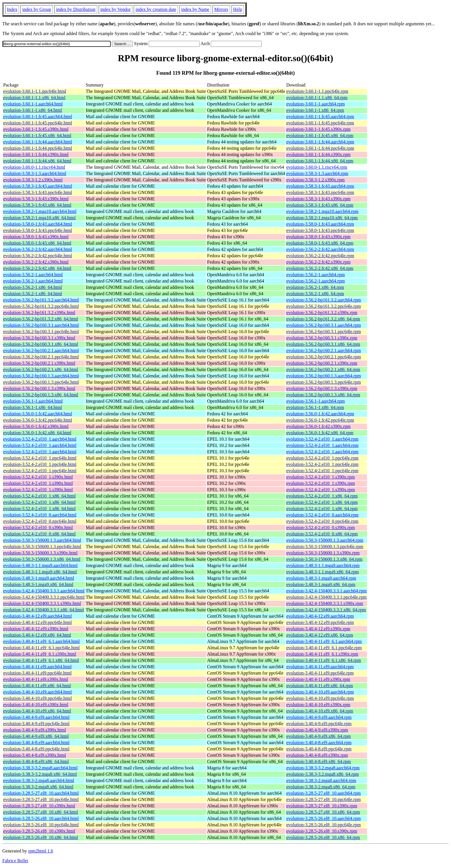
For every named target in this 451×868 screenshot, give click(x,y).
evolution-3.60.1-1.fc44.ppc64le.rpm (320, 148)
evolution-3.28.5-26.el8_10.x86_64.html (41, 837)
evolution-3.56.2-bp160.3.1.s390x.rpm (322, 338)
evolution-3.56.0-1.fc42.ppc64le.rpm (320, 420)
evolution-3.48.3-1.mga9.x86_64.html (38, 584)
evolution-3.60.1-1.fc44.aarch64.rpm (320, 142)
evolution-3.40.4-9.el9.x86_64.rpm (318, 736)
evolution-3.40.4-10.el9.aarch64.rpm (320, 692)
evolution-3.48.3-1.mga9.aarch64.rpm (321, 578)
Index (12, 9)
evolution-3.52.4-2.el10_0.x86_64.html (39, 534)
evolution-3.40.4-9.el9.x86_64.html (36, 736)
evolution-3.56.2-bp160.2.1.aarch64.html (41, 351)
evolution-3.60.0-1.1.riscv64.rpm (317, 167)
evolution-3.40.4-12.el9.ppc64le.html (38, 622)
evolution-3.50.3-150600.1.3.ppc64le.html (42, 547)
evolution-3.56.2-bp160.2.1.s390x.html (39, 363)
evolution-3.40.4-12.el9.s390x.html (36, 629)
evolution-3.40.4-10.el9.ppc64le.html (38, 698)
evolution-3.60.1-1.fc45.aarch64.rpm (320, 117)
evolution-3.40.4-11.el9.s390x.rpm (318, 679)
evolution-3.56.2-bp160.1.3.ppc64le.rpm (324, 382)
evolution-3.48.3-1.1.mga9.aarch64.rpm (323, 565)
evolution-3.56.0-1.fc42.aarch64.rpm (320, 414)
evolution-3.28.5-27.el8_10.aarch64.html (41, 793)
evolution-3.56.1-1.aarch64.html (33, 401)
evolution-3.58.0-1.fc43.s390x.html (36, 237)
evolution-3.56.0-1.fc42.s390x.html (36, 426)
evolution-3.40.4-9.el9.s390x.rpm (317, 730)
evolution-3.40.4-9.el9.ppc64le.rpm (319, 724)
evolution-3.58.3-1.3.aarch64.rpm (317, 173)
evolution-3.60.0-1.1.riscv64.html (34, 167)
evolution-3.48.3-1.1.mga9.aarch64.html (40, 565)
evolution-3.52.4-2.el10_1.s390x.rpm (321, 477)
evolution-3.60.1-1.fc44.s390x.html (36, 154)
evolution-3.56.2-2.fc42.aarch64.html (38, 249)
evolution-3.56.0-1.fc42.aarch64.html (38, 414)
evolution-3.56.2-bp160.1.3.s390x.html (39, 388)
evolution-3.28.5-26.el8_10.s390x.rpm (322, 831)
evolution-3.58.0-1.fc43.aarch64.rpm (320, 224)
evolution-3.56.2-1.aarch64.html (33, 275)
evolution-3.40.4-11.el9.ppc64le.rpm (320, 673)
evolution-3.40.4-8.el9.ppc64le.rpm (319, 749)
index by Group (37, 9)
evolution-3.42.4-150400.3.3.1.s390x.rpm (325, 603)
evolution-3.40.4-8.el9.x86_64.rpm (318, 762)
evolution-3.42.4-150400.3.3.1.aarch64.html (44, 591)
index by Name (195, 9)
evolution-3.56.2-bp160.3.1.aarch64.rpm (324, 325)
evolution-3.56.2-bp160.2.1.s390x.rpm (322, 363)
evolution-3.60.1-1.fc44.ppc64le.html (38, 148)
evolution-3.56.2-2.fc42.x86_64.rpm (320, 268)
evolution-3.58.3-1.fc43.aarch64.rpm (320, 186)
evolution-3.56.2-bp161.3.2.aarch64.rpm (324, 300)
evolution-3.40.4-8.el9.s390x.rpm (317, 755)
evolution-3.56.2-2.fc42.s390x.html (36, 262)
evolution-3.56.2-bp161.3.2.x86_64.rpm (323, 319)
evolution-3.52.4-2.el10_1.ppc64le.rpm (322, 458)
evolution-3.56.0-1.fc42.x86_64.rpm (320, 433)
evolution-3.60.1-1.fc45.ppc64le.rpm (320, 123)
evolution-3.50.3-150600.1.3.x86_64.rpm (324, 559)
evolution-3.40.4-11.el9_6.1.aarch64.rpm (324, 641)
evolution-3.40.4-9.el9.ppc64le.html (36, 724)
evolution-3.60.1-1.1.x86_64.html (34, 98)
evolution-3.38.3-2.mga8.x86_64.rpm (321, 787)
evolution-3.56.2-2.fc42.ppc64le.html (38, 256)
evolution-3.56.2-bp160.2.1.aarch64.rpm (324, 351)
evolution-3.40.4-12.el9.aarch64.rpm (320, 616)
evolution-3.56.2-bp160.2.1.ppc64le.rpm (324, 357)
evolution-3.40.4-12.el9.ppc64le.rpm (320, 622)
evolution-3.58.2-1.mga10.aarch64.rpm (322, 211)
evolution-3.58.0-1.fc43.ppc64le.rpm (320, 230)
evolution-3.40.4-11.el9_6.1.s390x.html (40, 654)
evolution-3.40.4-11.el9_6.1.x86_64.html (41, 660)
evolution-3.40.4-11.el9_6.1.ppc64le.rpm (324, 648)
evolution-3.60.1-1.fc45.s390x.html (36, 129)
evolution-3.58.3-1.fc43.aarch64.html (38, 186)
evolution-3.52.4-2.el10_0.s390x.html (38, 528)
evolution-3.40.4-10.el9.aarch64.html (38, 692)
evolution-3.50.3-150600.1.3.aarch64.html (42, 540)
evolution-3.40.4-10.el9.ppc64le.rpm (320, 698)
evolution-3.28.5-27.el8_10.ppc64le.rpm (323, 799)
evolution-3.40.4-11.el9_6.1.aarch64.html (41, 641)
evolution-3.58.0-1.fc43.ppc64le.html (38, 230)
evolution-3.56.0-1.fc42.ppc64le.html (38, 420)
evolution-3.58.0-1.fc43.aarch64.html (38, 224)
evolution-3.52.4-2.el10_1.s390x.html (38, 477)
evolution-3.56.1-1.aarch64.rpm (316, 401)
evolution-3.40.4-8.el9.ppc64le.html (36, 749)
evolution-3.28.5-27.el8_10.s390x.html (39, 806)
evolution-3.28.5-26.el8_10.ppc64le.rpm (323, 825)
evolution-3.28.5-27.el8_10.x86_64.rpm (323, 812)
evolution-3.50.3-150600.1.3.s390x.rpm (323, 553)
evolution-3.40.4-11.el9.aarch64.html (37, 667)
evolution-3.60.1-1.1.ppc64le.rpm (317, 91)
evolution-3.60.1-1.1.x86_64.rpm (317, 98)
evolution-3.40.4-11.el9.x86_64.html (37, 686)
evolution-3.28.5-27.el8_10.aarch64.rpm (323, 793)
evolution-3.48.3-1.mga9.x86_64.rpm (321, 584)
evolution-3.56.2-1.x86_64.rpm (315, 287)
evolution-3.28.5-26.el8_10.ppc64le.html (41, 825)
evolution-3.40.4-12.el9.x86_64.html (37, 635)
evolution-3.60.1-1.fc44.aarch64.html (38, 142)
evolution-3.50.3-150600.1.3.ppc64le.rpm (325, 547)
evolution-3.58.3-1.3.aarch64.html (35, 173)
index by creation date (156, 9)
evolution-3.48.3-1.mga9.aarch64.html (39, 578)
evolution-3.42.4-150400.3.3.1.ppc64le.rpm (326, 597)
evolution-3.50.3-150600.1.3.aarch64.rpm (325, 540)
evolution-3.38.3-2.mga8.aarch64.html (39, 780)
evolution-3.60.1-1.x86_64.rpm (315, 110)
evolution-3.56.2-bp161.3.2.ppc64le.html (41, 306)
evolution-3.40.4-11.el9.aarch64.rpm (320, 667)
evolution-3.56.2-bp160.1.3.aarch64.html (41, 376)
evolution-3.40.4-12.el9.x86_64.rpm (320, 635)
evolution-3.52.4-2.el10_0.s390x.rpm (321, 528)
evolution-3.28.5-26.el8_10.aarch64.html (41, 818)
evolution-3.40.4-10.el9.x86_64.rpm (320, 711)
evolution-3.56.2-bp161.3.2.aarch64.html (41, 300)
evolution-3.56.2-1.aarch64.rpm (316, 275)
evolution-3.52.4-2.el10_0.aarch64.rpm (322, 515)
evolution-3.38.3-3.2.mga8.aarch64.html (40, 768)
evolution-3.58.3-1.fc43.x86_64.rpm (320, 205)
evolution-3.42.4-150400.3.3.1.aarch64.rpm (326, 591)
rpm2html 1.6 (41, 851)
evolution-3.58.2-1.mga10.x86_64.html (39, 218)
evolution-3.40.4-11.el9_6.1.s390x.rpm (322, 654)
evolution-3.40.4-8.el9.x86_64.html (36, 762)
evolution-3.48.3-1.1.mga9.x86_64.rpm (322, 572)
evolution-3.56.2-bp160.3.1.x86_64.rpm (323, 344)
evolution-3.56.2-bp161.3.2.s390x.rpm (322, 313)
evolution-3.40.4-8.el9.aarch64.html (36, 743)
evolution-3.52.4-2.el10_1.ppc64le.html (40, 458)
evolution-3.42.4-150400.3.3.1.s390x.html (42, 603)
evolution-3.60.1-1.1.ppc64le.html (35, 91)
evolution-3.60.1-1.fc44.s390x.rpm (318, 154)
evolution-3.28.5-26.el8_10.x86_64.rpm (323, 837)
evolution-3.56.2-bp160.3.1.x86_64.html (41, 344)
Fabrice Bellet (15, 861)
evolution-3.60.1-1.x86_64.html (33, 110)
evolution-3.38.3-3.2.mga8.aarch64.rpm (323, 768)
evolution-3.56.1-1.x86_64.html (33, 407)
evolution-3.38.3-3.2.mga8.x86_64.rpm (322, 774)
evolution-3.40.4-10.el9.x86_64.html (37, 711)
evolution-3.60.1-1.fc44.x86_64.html (37, 161)
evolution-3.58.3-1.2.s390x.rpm (315, 180)
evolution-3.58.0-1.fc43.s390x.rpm (318, 237)
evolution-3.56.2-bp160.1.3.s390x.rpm (322, 388)
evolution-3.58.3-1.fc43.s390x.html (36, 199)
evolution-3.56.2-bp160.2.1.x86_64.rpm (323, 369)
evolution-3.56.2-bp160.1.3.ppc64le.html (41, 382)
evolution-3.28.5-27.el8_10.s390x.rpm (322, 806)
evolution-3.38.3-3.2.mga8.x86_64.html (40, 774)
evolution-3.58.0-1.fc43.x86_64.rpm (320, 243)
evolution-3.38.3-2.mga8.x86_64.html (38, 787)
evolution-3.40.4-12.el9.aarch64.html (38, 616)
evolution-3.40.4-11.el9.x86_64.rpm (320, 686)
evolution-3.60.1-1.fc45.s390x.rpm (318, 129)
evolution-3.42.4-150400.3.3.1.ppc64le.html (44, 597)
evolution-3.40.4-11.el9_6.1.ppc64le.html (41, 648)
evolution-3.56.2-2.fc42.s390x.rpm (318, 262)
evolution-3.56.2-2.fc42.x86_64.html (37, 268)
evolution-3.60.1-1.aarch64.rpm (316, 104)
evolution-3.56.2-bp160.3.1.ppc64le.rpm (324, 332)
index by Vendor (115, 9)
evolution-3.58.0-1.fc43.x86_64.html (37, 243)
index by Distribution (76, 9)
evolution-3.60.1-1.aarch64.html (33, 104)
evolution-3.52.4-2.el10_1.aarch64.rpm (322, 439)
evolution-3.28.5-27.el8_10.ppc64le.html (41, 799)
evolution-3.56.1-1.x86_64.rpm (315, 407)
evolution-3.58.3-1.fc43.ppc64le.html (38, 192)
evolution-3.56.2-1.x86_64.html (33, 287)
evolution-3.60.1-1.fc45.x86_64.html (37, 136)
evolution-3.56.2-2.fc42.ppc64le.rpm (320, 256)
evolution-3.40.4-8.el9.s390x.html (35, 755)
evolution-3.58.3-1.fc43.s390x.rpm (318, 199)
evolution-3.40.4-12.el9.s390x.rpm (318, 629)
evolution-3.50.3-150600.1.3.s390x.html (40, 553)
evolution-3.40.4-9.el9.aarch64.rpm (319, 717)
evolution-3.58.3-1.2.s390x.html (33, 180)
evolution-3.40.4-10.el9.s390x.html (36, 705)
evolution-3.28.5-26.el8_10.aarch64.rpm (323, 818)
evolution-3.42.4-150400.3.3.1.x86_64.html (43, 610)
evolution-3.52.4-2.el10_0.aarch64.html (40, 515)
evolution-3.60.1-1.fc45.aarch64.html (38, 117)
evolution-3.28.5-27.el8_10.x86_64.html (41, 812)
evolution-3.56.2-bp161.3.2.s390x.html (39, 313)
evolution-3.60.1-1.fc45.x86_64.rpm (320, 136)
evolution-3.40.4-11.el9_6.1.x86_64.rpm (324, 660)
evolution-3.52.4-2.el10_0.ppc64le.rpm (322, 521)
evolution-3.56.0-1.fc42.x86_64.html (37, 433)
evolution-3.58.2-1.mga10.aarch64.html (40, 211)
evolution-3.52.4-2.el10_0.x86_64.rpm (322, 534)
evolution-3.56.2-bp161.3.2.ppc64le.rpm (324, 306)
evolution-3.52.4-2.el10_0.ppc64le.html (40, 521)
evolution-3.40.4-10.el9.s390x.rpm (318, 705)
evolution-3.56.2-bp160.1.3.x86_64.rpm (323, 395)
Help (238, 9)
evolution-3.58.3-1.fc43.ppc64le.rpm (320, 192)
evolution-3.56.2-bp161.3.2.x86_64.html (41, 319)
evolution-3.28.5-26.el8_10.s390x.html (39, 831)
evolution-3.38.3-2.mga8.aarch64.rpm (321, 780)
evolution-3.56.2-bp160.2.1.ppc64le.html (41, 357)
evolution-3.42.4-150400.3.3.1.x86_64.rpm (326, 610)
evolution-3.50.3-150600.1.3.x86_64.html (42, 559)
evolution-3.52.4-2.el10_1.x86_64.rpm (322, 496)
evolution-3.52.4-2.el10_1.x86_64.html (39, 496)
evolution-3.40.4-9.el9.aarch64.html (36, 717)
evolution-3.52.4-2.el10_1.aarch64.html (40, 439)
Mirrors (221, 9)
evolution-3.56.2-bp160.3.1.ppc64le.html (41, 332)
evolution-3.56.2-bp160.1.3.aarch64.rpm (324, 376)
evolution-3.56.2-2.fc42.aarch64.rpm (320, 249)
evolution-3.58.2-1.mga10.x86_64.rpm (322, 218)
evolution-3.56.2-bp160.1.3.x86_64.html (41, 395)
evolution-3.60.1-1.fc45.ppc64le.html (38, 123)
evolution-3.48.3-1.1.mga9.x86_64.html (40, 572)
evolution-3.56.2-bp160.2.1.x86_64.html (41, 369)
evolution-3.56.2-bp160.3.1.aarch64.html (41, 325)
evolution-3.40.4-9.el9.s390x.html (35, 730)
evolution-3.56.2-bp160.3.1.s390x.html (39, 338)
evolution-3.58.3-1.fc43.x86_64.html (37, 205)
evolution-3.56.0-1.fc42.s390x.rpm (318, 426)
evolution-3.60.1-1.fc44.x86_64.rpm (320, 161)
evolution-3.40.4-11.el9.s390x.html (36, 679)
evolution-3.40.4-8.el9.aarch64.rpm (319, 743)
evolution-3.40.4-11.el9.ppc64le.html (37, 673)
